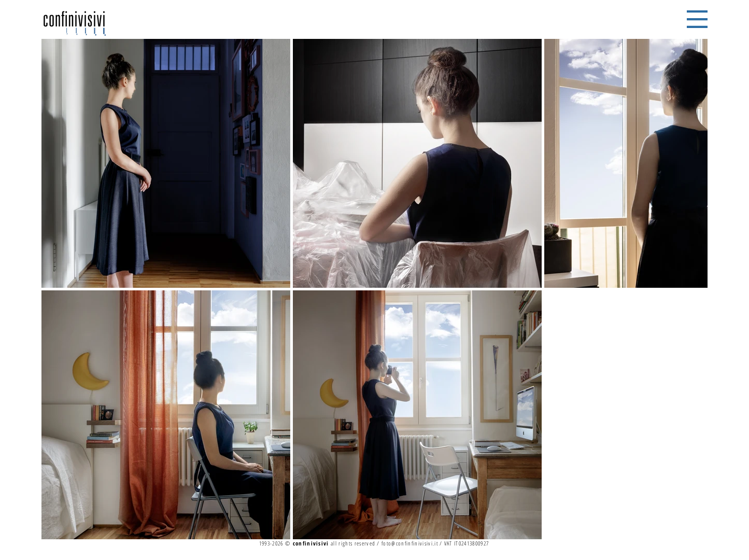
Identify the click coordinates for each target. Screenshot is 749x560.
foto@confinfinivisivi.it (410, 543)
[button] (697, 19)
